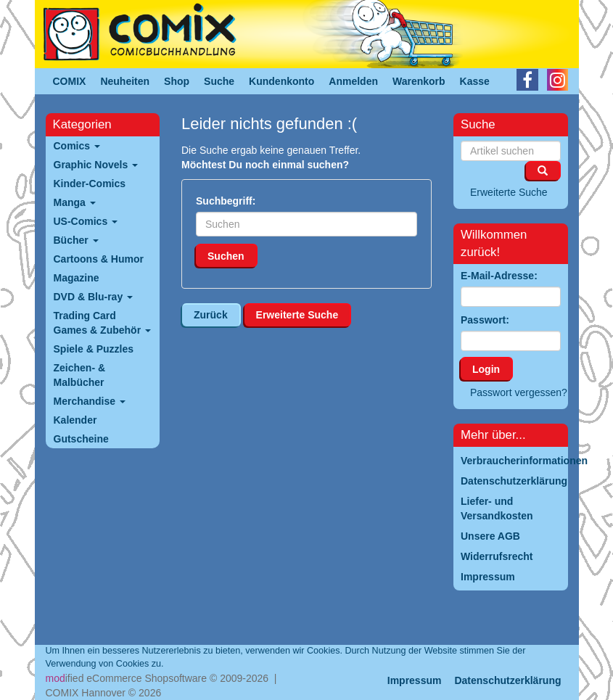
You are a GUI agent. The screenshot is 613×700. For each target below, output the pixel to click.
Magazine (77, 278)
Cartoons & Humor (99, 259)
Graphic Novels (96, 165)
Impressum (415, 680)
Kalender (75, 420)
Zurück (211, 315)
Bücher (76, 240)
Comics (77, 146)
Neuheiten (125, 81)
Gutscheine (81, 439)
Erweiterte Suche (297, 315)
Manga (75, 202)
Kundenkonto (281, 81)
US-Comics (86, 221)
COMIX (70, 81)
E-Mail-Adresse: (499, 276)
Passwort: (485, 320)
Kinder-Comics (90, 184)
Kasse (475, 81)
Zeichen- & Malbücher (80, 375)
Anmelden (353, 81)
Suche (219, 81)
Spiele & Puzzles (94, 349)
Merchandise (90, 401)
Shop (177, 81)
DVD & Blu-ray (94, 297)
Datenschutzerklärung (507, 680)
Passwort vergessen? (519, 392)
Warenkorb (419, 81)
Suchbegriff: (226, 201)
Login (486, 369)
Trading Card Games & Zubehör (102, 323)
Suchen (226, 256)
